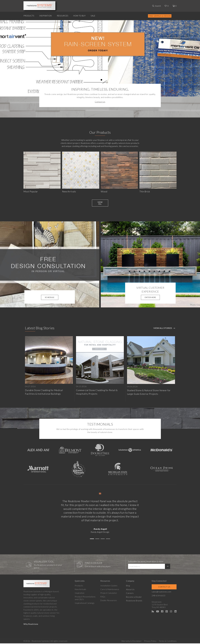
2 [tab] (93, 80)
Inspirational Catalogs (85, 604)
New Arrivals (80, 590)
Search (158, 6)
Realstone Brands (135, 601)
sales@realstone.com (163, 593)
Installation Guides (109, 587)
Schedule (50, 298)
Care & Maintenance (110, 590)
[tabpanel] (100, 58)
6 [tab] (104, 80)
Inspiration (46, 16)
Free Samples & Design (160, 16)
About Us (131, 590)
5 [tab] (101, 80)
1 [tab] (90, 80)
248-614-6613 (160, 597)
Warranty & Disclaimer (132, 642)
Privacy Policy (150, 642)
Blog (129, 587)
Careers (131, 594)
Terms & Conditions (168, 642)
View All (100, 204)
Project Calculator (109, 594)
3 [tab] (96, 80)
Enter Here (150, 298)
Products (29, 16)
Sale (93, 16)
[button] (92, 540)
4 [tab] (99, 80)
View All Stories (163, 329)
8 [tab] (110, 80)
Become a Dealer (135, 598)
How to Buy (79, 16)
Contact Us (100, 102)
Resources (63, 16)
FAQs (103, 598)
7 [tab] (107, 80)
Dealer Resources (109, 601)
